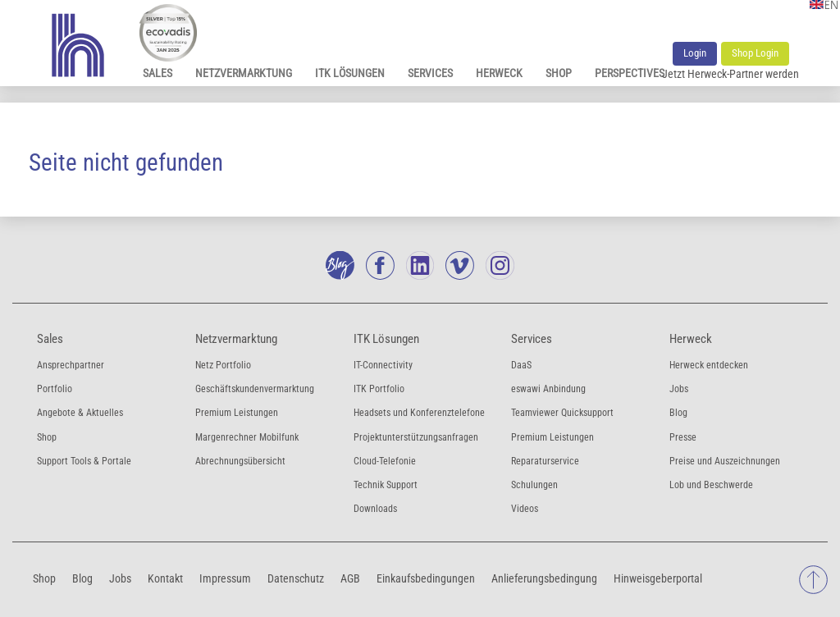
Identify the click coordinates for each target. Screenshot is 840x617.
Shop (559, 73)
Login (695, 53)
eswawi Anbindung (548, 389)
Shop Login (755, 53)
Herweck (499, 73)
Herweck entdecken (709, 365)
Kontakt (165, 578)
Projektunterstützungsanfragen (416, 437)
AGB (350, 578)
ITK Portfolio (379, 389)
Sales (157, 73)
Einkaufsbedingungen (426, 578)
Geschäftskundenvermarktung (255, 389)
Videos (525, 509)
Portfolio (55, 389)
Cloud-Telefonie (385, 461)
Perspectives (630, 73)
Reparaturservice (545, 461)
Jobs (679, 389)
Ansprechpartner (71, 365)
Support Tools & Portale (84, 461)
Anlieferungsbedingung (544, 578)
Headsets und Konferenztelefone (419, 413)
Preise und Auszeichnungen (725, 461)
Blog (678, 413)
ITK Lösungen (350, 73)
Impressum (225, 578)
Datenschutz (296, 578)
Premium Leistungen (237, 413)
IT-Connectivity (383, 365)
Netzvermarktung (244, 73)
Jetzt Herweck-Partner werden (730, 74)
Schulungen (534, 485)
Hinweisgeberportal (658, 578)
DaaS (521, 365)
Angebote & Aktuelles (80, 413)
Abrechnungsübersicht (240, 461)
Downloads (375, 509)
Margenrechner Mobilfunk (247, 437)
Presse (683, 437)
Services (430, 73)
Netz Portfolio (223, 365)
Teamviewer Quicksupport (562, 413)
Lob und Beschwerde (711, 485)
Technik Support (386, 485)
